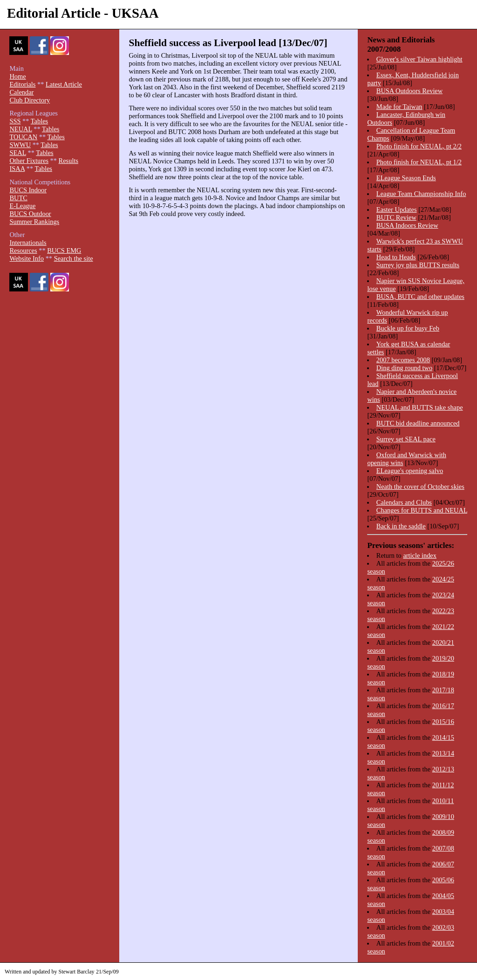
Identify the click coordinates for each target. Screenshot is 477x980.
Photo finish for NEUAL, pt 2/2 (419, 146)
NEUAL (20, 129)
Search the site (74, 258)
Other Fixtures (29, 161)
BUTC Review (396, 217)
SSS (15, 121)
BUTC (18, 198)
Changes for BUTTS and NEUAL (422, 510)
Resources (23, 250)
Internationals (28, 243)
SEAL (17, 153)
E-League (22, 206)
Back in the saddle (401, 526)
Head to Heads (396, 257)
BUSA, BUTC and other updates (420, 297)
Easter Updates (397, 210)
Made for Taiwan (399, 107)
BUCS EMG (64, 250)
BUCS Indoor (28, 190)
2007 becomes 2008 (403, 360)
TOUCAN (23, 137)
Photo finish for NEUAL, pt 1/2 (419, 162)
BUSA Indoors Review (407, 225)
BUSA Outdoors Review (409, 91)
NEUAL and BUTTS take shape (420, 407)
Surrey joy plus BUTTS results (418, 265)
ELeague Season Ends (406, 178)
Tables (39, 121)
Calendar (21, 92)
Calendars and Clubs (404, 502)
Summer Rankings (34, 222)
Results (68, 161)
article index (420, 555)
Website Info (27, 258)
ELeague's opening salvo (410, 471)
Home (17, 76)
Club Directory (30, 100)
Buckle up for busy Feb (408, 328)
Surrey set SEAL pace (406, 439)
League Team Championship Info (421, 194)
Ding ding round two (404, 368)
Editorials (22, 84)
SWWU (20, 145)
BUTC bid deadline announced (418, 423)
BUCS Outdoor (30, 214)
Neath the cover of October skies (420, 487)
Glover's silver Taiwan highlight (419, 59)
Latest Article (64, 84)
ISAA (17, 169)
